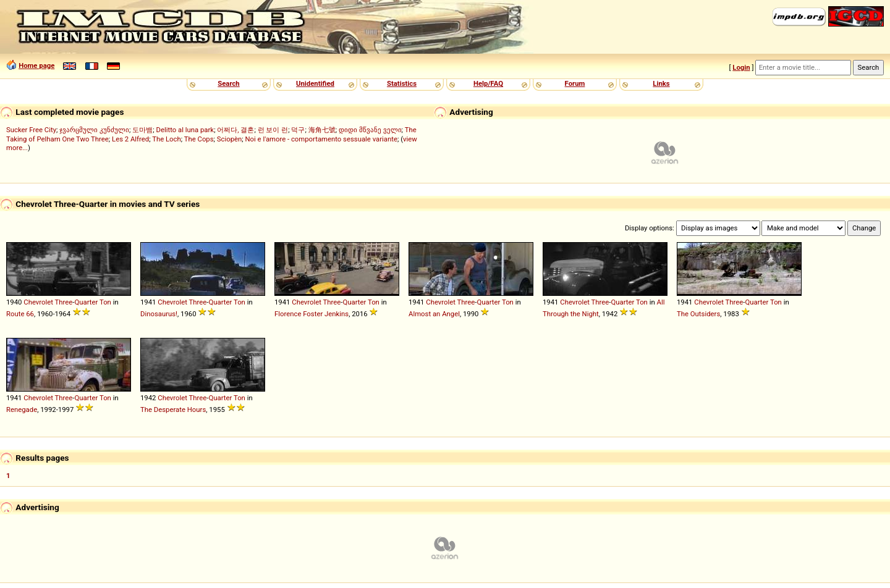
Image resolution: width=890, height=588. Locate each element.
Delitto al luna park (185, 130)
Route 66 (20, 314)
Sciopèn (230, 139)
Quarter (86, 302)
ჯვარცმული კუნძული (94, 130)
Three (64, 302)
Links (661, 83)
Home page (36, 65)
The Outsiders (698, 314)
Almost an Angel (434, 314)
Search (228, 83)
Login (741, 67)
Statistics (402, 83)
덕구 (298, 130)
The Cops (199, 139)
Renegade (22, 409)
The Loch (167, 139)
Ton (105, 302)
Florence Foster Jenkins (311, 314)
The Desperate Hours (173, 409)
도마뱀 (142, 130)
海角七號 (322, 130)
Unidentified (315, 83)
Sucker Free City (31, 130)
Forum (575, 83)
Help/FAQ (488, 83)
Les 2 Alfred (130, 139)
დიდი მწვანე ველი (370, 130)
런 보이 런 (273, 130)
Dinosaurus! (159, 314)
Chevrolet (38, 302)
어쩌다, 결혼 (235, 130)
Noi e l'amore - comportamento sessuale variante (321, 139)
